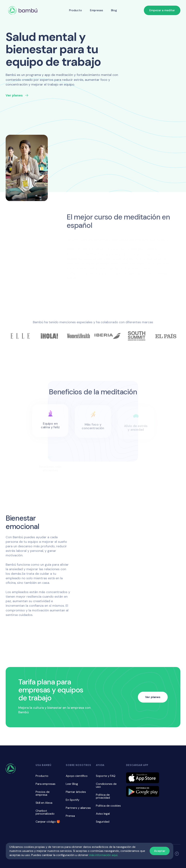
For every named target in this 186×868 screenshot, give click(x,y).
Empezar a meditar (162, 10)
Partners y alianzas (78, 808)
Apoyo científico (77, 776)
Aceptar (160, 851)
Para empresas (46, 784)
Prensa (70, 816)
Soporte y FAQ (106, 776)
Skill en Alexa (44, 803)
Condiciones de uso (106, 785)
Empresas (96, 10)
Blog (114, 10)
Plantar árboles (76, 792)
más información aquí (103, 855)
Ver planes (153, 697)
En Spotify (73, 800)
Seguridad (103, 822)
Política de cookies (108, 806)
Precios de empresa (43, 793)
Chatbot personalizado (45, 812)
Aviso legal (103, 814)
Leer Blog (72, 784)
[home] (23, 10)
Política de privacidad (103, 796)
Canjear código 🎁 (48, 822)
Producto (75, 10)
